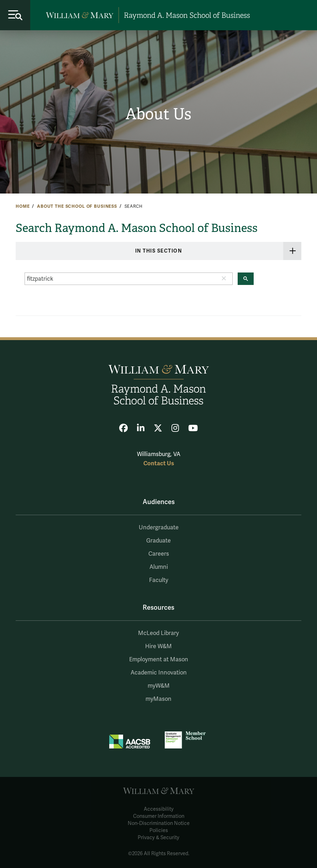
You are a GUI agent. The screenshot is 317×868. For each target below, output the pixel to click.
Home (23, 206)
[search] (120, 279)
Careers (159, 554)
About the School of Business (77, 206)
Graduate (158, 541)
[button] (224, 280)
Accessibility (159, 809)
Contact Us (159, 463)
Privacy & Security (158, 838)
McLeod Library (158, 633)
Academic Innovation (159, 673)
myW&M (159, 686)
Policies (159, 830)
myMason (158, 699)
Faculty (159, 580)
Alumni (159, 567)
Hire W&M (158, 646)
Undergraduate (159, 528)
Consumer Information (159, 816)
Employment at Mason (159, 660)
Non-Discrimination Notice (159, 823)
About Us (158, 114)
